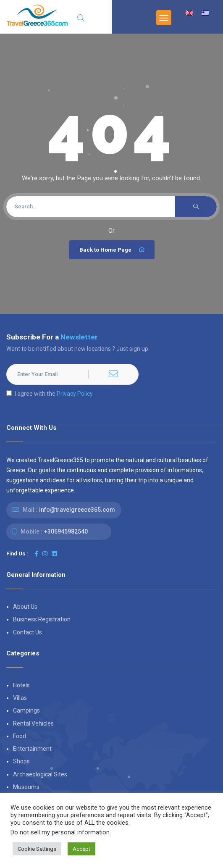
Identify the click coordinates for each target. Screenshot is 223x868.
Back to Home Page (113, 250)
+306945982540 (66, 531)
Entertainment (32, 749)
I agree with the (50, 394)
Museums (26, 787)
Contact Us (28, 632)
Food (20, 736)
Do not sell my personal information (60, 832)
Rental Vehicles (33, 723)
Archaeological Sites (40, 774)
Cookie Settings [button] (37, 849)
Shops (21, 761)
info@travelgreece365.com (77, 510)
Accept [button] (81, 849)
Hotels (21, 685)
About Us (25, 607)
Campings (26, 710)
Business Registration (42, 619)
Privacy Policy (75, 394)
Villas (20, 698)
